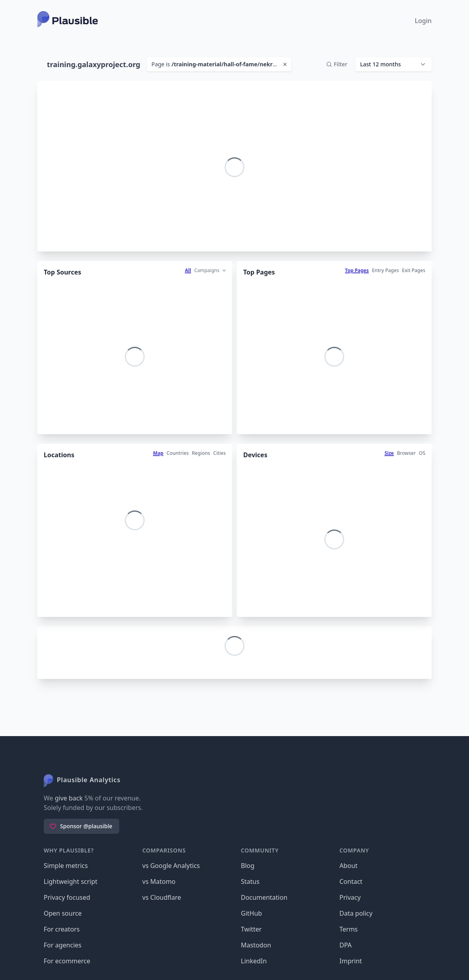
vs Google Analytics (171, 866)
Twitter (251, 929)
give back (69, 798)
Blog (248, 866)
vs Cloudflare (162, 897)
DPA (346, 945)
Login (423, 21)
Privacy (350, 897)
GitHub (251, 913)
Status (250, 881)
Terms (349, 929)
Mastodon (256, 945)
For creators (62, 929)
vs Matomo (159, 881)
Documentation (264, 897)
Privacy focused (67, 897)
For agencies (63, 945)
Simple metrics (66, 866)
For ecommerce (67, 961)
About (348, 866)
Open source (63, 913)
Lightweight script (71, 881)
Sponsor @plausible (81, 826)
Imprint (351, 961)
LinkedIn (254, 961)
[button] (393, 64)
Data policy (356, 913)
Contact (351, 881)
